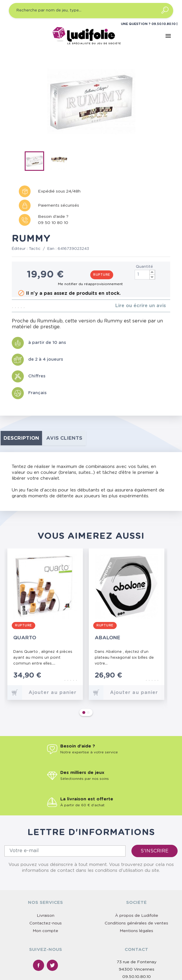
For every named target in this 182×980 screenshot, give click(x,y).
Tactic (35, 249)
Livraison (46, 857)
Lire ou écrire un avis (141, 306)
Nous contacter (136, 932)
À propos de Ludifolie (137, 857)
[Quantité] (145, 275)
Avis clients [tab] (64, 438)
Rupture (102, 275)
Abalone (107, 638)
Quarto (25, 638)
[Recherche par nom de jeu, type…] (91, 11)
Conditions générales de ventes (136, 864)
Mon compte (45, 872)
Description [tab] (21, 438)
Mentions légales (136, 872)
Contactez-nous (46, 864)
